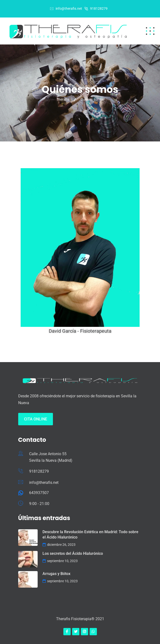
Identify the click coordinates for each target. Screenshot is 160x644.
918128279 (99, 9)
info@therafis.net (69, 9)
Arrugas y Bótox (56, 574)
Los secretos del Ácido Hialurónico (73, 553)
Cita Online (36, 419)
